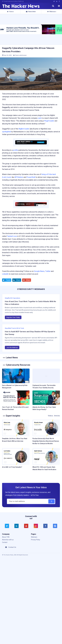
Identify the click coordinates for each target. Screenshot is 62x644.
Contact (5, 542)
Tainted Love (12, 236)
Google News (39, 271)
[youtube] (26, 526)
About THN (6, 537)
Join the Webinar (12, 347)
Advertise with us (8, 540)
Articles (57, 416)
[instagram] (36, 526)
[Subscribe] (51, 501)
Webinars (52, 12)
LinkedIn (5, 274)
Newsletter (31, 12)
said (40, 118)
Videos (50, 416)
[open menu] (59, 6)
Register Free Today (13, 317)
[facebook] (45, 526)
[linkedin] (16, 526)
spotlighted (6, 132)
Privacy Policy (36, 540)
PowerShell (31, 177)
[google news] (55, 526)
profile (15, 150)
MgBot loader (24, 129)
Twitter (48, 271)
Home (10, 12)
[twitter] (7, 526)
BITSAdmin (19, 177)
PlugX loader (49, 121)
